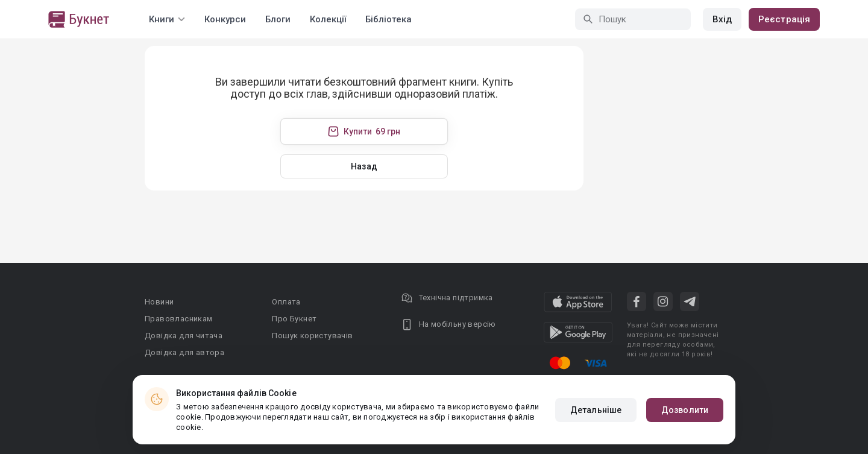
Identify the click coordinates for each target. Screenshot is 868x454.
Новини (159, 302)
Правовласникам (179, 319)
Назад (364, 166)
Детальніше (596, 410)
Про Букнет (294, 319)
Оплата (286, 302)
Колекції (328, 19)
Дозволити (685, 410)
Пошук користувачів (312, 336)
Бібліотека (388, 19)
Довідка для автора (184, 352)
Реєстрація (784, 19)
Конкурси (225, 19)
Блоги (278, 19)
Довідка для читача (184, 336)
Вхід (722, 19)
